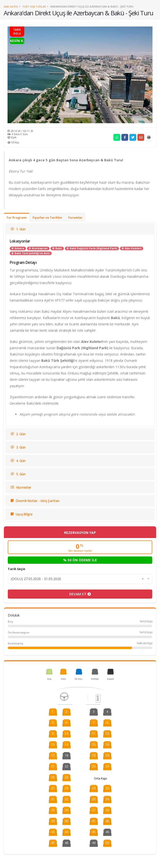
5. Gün (18, 474)
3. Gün (18, 447)
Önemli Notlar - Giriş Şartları (35, 501)
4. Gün (18, 461)
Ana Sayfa (11, 6)
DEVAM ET (80, 594)
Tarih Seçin (17, 569)
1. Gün (18, 229)
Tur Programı (17, 218)
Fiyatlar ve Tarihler (47, 218)
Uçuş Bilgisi (21, 514)
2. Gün (18, 434)
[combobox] (80, 579)
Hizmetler (21, 487)
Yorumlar (75, 218)
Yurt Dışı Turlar (34, 6)
